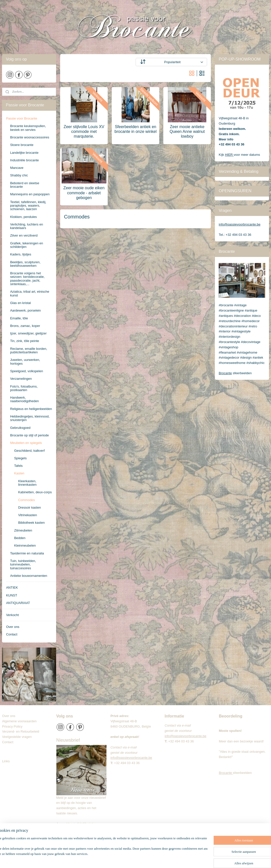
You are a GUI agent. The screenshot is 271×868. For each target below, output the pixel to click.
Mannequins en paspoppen (30, 194)
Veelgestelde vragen (17, 737)
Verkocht (12, 615)
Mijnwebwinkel (196, 859)
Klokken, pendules (23, 217)
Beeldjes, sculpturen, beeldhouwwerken (25, 264)
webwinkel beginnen (157, 859)
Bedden (20, 538)
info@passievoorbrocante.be (240, 224)
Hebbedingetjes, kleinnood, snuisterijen (30, 418)
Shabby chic (19, 175)
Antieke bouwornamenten (29, 576)
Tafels (18, 466)
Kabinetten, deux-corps (35, 492)
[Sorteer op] (171, 62)
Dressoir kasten (29, 507)
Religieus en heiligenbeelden (31, 409)
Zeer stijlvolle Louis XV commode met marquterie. (84, 131)
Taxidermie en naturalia (27, 553)
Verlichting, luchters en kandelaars (27, 226)
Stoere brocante (22, 145)
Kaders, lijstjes (21, 254)
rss (140, 859)
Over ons (13, 627)
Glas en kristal (20, 303)
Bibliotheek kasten (31, 523)
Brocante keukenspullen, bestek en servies (28, 128)
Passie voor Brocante (22, 118)
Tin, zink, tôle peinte (25, 341)
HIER (229, 155)
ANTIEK (12, 588)
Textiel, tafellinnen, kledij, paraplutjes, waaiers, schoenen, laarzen (28, 206)
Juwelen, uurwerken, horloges (25, 362)
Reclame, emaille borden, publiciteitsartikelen (29, 350)
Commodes (26, 500)
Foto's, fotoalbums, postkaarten (24, 388)
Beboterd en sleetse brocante (25, 185)
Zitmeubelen (23, 530)
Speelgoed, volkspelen (27, 371)
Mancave (17, 168)
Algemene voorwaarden (19, 721)
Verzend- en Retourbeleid (21, 731)
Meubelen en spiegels (26, 443)
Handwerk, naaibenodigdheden (24, 399)
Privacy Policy (12, 726)
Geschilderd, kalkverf (29, 451)
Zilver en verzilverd (24, 235)
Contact (12, 634)
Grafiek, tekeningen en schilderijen (27, 245)
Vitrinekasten (28, 515)
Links (6, 761)
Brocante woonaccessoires (30, 137)
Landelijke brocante (24, 153)
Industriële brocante (24, 160)
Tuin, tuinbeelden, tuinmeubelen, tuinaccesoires (23, 564)
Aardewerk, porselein (25, 310)
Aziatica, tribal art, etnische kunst (30, 293)
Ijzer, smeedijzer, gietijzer (28, 333)
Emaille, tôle (19, 318)
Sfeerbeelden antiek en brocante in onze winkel (135, 129)
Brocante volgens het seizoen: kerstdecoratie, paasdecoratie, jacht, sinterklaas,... (27, 279)
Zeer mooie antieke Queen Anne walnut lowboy (187, 131)
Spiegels (20, 458)
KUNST (12, 595)
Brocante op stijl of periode (29, 435)
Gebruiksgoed (20, 428)
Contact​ (10, 742)
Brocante (225, 373)
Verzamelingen (21, 379)
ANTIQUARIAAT (18, 603)
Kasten (19, 473)
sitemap (131, 859)
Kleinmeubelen (25, 545)
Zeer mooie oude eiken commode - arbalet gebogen (84, 193)
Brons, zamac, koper (25, 326)
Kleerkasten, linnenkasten (27, 483)
